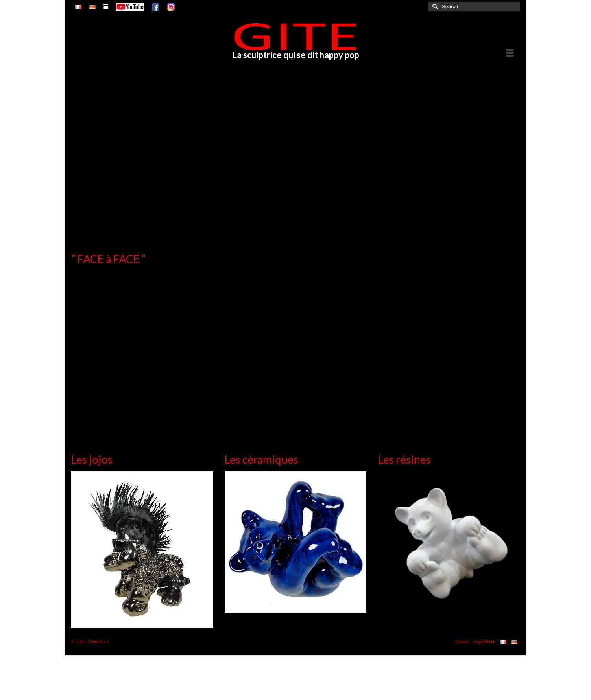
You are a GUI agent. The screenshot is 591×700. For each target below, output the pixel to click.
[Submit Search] (434, 6)
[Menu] (510, 53)
